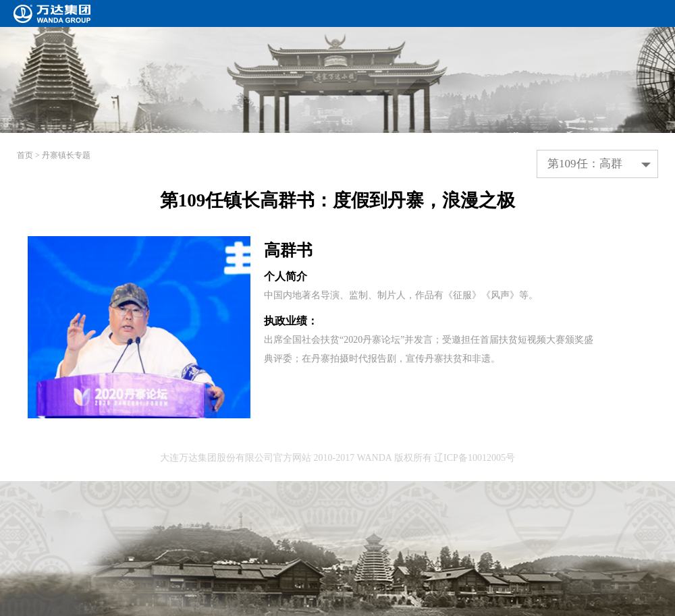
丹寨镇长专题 (66, 155)
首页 (25, 155)
